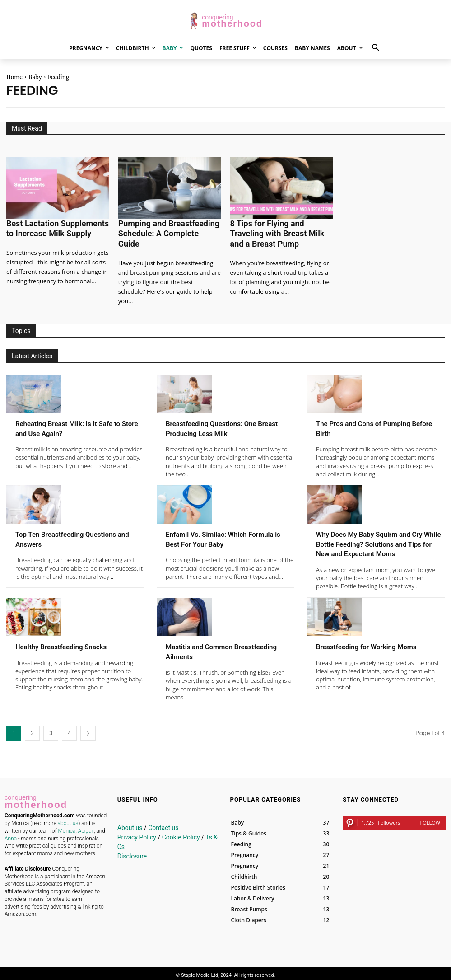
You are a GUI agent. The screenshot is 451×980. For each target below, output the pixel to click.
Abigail (86, 825)
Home (14, 77)
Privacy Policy (137, 834)
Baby (35, 77)
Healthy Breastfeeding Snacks (70, 643)
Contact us (163, 825)
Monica (67, 825)
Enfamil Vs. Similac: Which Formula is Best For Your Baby (221, 526)
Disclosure (132, 853)
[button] (376, 48)
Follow (430, 819)
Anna (11, 833)
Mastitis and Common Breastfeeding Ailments (209, 648)
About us (130, 825)
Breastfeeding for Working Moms (376, 643)
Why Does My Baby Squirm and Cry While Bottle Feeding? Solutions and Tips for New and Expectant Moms (380, 536)
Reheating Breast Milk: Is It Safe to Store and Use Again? (78, 415)
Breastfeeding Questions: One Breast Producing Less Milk (220, 415)
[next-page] (88, 730)
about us (68, 817)
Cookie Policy (181, 834)
